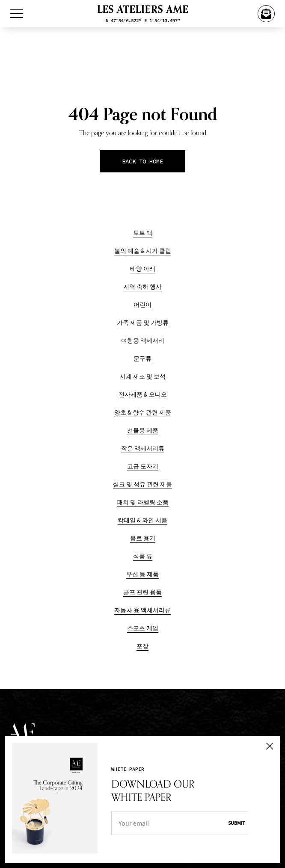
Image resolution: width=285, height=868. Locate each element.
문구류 (142, 359)
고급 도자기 (143, 467)
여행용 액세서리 (143, 341)
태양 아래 (143, 269)
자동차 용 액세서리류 (142, 610)
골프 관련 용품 (142, 592)
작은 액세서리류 (143, 449)
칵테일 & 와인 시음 (142, 520)
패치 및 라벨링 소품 (143, 502)
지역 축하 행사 (142, 287)
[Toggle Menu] (17, 14)
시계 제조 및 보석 (143, 377)
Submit (236, 823)
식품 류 (143, 556)
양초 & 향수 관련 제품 (143, 413)
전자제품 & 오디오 (143, 395)
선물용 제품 (143, 431)
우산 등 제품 (142, 574)
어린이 (142, 305)
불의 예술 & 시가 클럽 (143, 251)
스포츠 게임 (143, 628)
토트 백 (143, 233)
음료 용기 (143, 538)
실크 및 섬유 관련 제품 (142, 484)
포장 (142, 646)
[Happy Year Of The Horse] (266, 14)
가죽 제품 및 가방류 (143, 323)
